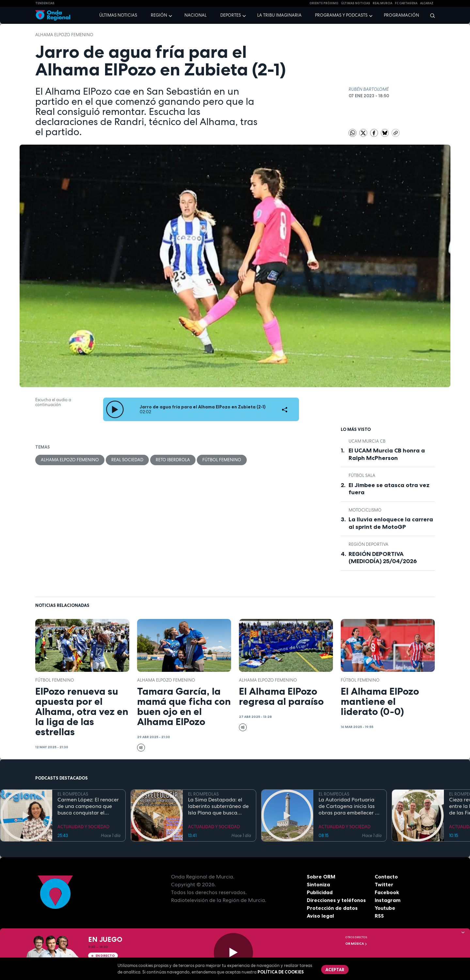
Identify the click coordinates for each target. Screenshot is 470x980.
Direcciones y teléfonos (337, 900)
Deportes (231, 15)
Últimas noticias (118, 15)
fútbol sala (362, 475)
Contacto (386, 877)
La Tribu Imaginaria (279, 15)
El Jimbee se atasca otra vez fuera (389, 489)
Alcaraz (427, 3)
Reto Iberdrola (173, 460)
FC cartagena (406, 3)
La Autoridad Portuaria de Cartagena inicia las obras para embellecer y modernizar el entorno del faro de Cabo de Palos (350, 806)
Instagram (388, 900)
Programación (401, 15)
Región (159, 15)
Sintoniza (318, 884)
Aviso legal (320, 916)
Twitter (384, 884)
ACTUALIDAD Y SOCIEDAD (83, 827)
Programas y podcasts (341, 15)
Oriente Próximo (324, 3)
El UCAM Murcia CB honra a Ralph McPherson (387, 454)
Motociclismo (365, 510)
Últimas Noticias (356, 3)
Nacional (196, 15)
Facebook (387, 892)
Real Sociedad (127, 460)
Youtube (385, 908)
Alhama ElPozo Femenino (64, 35)
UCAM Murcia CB (367, 441)
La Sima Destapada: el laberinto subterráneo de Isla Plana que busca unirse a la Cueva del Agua (218, 806)
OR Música (356, 944)
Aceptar (335, 970)
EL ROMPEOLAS (73, 794)
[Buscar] (430, 15)
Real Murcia (383, 3)
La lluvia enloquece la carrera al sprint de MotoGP (391, 523)
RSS (379, 916)
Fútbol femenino (222, 460)
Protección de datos (332, 908)
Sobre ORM (321, 877)
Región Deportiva (368, 544)
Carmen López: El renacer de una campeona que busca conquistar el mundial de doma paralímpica (88, 806)
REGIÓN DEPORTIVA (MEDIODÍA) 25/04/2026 (383, 558)
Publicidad (320, 892)
